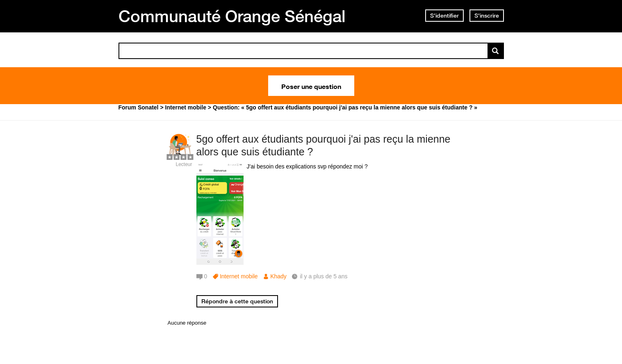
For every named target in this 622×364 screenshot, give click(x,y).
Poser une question (311, 86)
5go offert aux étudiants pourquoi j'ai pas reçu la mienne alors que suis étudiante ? (324, 145)
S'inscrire (487, 16)
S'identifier (444, 16)
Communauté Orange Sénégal (232, 16)
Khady (278, 276)
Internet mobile (239, 276)
